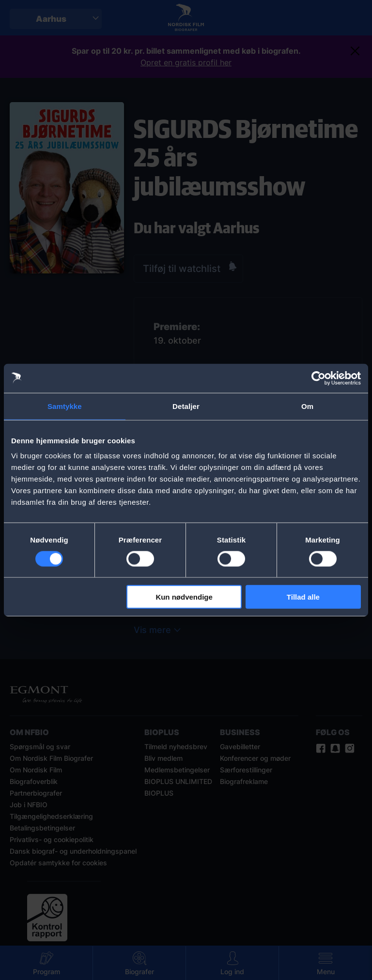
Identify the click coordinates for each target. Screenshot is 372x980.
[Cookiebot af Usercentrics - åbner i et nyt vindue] (318, 378)
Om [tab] (307, 406)
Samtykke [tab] (65, 406)
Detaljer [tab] (186, 406)
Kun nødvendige (184, 597)
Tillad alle (303, 597)
